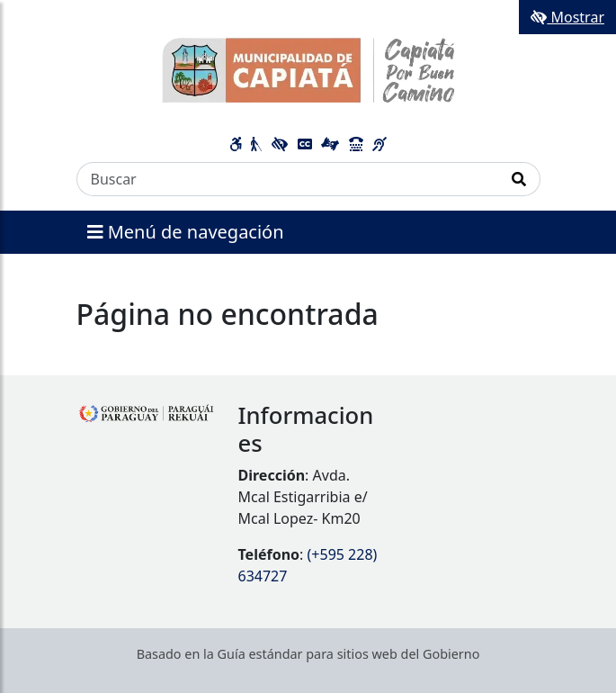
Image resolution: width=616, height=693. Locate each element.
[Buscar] (288, 179)
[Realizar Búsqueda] (519, 179)
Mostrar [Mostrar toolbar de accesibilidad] (567, 17)
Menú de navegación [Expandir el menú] (186, 232)
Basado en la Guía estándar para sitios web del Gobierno (308, 654)
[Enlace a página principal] (308, 69)
